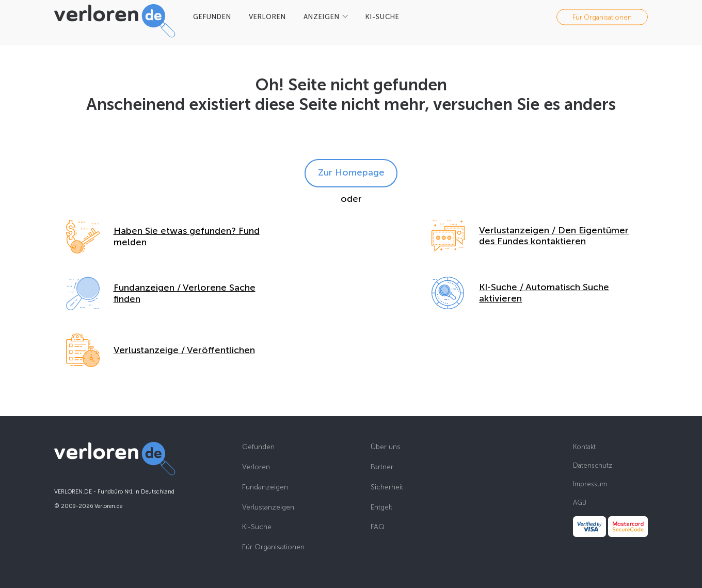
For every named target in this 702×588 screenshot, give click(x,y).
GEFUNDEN (212, 17)
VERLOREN (267, 17)
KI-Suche (257, 527)
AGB (580, 503)
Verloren (256, 467)
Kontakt (584, 447)
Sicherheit (387, 487)
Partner (382, 467)
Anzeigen (322, 17)
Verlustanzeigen (268, 507)
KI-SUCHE (382, 17)
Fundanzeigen (265, 487)
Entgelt (381, 507)
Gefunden (258, 447)
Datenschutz (593, 465)
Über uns (386, 447)
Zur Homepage (351, 172)
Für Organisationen (602, 17)
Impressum (590, 484)
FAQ (378, 527)
